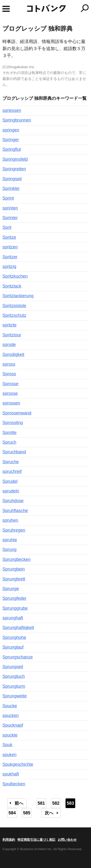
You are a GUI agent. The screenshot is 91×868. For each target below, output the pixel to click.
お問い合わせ (67, 840)
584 (12, 813)
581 (41, 803)
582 (56, 803)
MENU (6, 9)
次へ (49, 813)
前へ (19, 803)
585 (27, 813)
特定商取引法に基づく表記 (36, 840)
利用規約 (9, 840)
